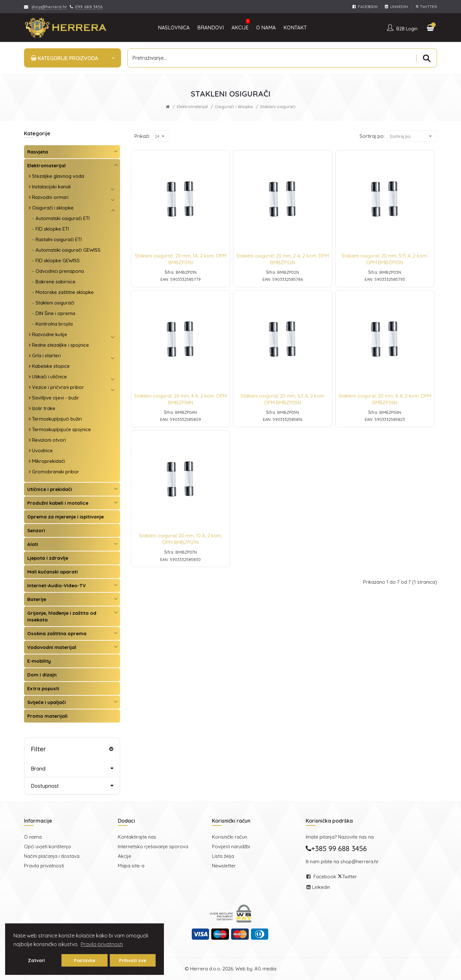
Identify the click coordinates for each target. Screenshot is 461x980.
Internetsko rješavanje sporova (153, 846)
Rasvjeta (38, 152)
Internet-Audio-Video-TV (57, 585)
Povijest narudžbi (231, 846)
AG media (265, 969)
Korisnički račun (230, 837)
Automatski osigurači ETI (63, 218)
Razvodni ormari (50, 197)
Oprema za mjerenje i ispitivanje (65, 517)
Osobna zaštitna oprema (57, 633)
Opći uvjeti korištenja (47, 846)
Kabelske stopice (51, 366)
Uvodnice (42, 450)
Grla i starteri (46, 356)
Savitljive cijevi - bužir (56, 398)
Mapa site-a (131, 866)
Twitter (350, 877)
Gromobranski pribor (56, 472)
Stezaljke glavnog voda (58, 176)
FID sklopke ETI (52, 229)
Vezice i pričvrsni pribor (58, 387)
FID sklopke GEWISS (58, 261)
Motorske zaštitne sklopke (65, 292)
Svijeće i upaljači (47, 702)
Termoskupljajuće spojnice (61, 429)
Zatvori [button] (36, 960)
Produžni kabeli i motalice (58, 503)
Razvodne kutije (50, 334)
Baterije (37, 599)
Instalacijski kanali (51, 187)
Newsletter (224, 866)
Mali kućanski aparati (53, 572)
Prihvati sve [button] (133, 960)
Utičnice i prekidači (50, 489)
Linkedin (321, 887)
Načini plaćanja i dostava (52, 856)
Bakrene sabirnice (56, 282)
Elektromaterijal (192, 107)
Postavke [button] (85, 960)
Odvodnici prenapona (60, 271)
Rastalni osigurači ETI (59, 239)
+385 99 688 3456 (336, 849)
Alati (33, 544)
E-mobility (39, 661)
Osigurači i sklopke (234, 107)
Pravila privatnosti (44, 866)
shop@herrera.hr (49, 7)
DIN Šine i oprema (55, 313)
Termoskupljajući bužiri (57, 419)
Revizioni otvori (49, 440)
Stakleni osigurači (55, 303)
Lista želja (223, 856)
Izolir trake (44, 408)
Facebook (325, 877)
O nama (33, 837)
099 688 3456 (89, 7)
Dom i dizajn (42, 675)
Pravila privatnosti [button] (102, 944)
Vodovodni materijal (52, 647)
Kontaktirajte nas (137, 837)
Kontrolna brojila (54, 324)
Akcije (125, 856)
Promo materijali (47, 716)
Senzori (36, 530)
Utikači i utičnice (49, 377)
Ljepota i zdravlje (48, 558)
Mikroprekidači (49, 461)
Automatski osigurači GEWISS (68, 250)
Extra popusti (43, 688)
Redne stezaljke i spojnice (61, 345)
